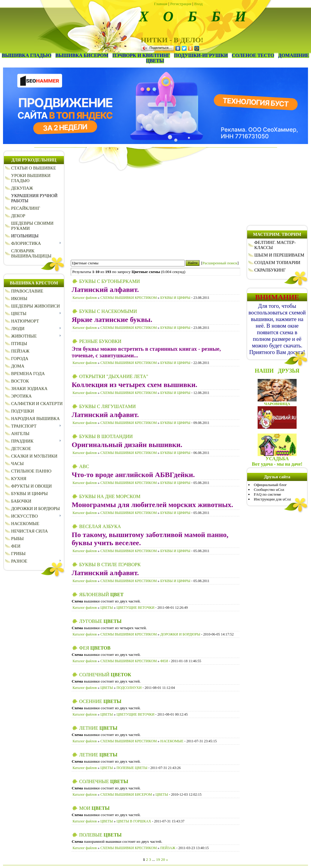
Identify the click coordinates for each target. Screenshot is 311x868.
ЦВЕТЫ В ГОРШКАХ (134, 821)
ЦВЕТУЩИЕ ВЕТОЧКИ (136, 608)
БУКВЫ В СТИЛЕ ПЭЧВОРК (110, 565)
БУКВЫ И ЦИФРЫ (175, 298)
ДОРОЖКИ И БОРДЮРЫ (180, 634)
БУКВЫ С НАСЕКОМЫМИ (108, 311)
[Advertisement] (155, 213)
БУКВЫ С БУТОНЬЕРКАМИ (109, 281)
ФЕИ (164, 661)
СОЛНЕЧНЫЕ (104, 781)
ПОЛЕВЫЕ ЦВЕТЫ (132, 768)
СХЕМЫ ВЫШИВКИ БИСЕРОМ (126, 794)
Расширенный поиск (220, 263)
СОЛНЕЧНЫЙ (105, 675)
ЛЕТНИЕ (98, 728)
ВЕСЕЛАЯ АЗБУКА (100, 526)
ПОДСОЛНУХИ (129, 688)
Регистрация (181, 4)
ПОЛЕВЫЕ (100, 835)
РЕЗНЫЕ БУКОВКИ (100, 341)
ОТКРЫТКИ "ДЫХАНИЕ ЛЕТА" (114, 376)
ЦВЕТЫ (107, 608)
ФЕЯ (95, 648)
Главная (161, 4)
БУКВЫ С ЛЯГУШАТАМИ (108, 406)
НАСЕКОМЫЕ (172, 741)
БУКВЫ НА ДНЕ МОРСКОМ (110, 496)
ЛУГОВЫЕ (100, 621)
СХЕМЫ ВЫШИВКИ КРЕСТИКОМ (129, 298)
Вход (199, 4)
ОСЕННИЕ (100, 701)
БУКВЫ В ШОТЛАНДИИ (106, 436)
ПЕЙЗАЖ (168, 848)
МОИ (94, 808)
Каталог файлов (85, 298)
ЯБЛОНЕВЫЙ (101, 595)
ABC (84, 466)
